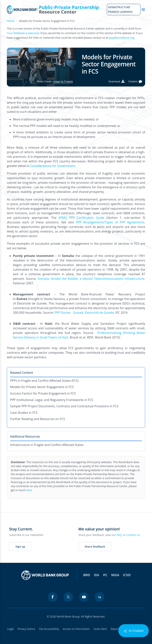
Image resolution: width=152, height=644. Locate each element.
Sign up (20, 547)
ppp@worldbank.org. (122, 38)
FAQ (119, 535)
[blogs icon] (99, 597)
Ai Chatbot (134, 631)
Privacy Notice (26, 629)
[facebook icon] (53, 597)
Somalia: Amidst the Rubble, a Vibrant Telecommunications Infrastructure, (91, 279)
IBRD (87, 575)
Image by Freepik (63, 81)
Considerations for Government (53, 166)
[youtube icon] (84, 597)
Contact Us (133, 535)
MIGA (115, 575)
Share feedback (95, 547)
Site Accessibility (49, 629)
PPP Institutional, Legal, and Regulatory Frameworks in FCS (52, 400)
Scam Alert (100, 629)
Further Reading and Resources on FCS (38, 419)
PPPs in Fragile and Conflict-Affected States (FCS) (44, 381)
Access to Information (76, 629)
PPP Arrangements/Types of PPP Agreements (110, 222)
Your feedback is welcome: (23, 33)
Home (11, 21)
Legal (10, 629)
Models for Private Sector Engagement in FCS (42, 387)
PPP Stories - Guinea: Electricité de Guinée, (85, 313)
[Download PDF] (117, 81)
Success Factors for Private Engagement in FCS (43, 393)
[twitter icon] (68, 597)
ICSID (127, 575)
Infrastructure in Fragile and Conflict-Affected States (47, 445)
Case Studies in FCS (24, 413)
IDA (96, 575)
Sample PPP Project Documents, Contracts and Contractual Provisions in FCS (64, 406)
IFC (105, 575)
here (29, 490)
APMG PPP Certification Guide (81, 218)
